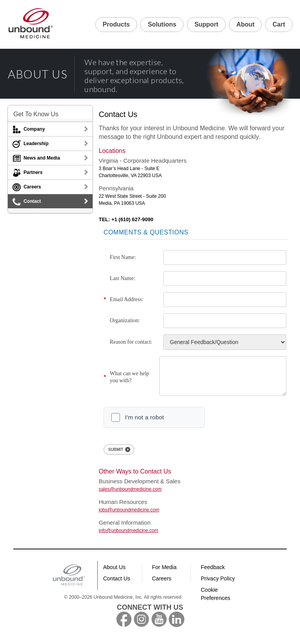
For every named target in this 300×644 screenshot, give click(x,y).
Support (206, 24)
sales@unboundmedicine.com (130, 495)
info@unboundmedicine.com (129, 536)
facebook (124, 625)
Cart (279, 24)
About (245, 24)
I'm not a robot (145, 423)
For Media (164, 573)
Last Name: (122, 278)
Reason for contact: (131, 342)
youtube (159, 625)
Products (116, 24)
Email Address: (127, 299)
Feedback (213, 573)
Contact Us (117, 584)
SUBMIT (116, 455)
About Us (114, 573)
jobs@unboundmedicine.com (129, 516)
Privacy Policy (218, 584)
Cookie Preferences (215, 600)
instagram (141, 625)
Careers (162, 584)
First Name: (123, 257)
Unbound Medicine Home (31, 24)
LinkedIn (177, 625)
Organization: (125, 320)
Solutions (162, 24)
